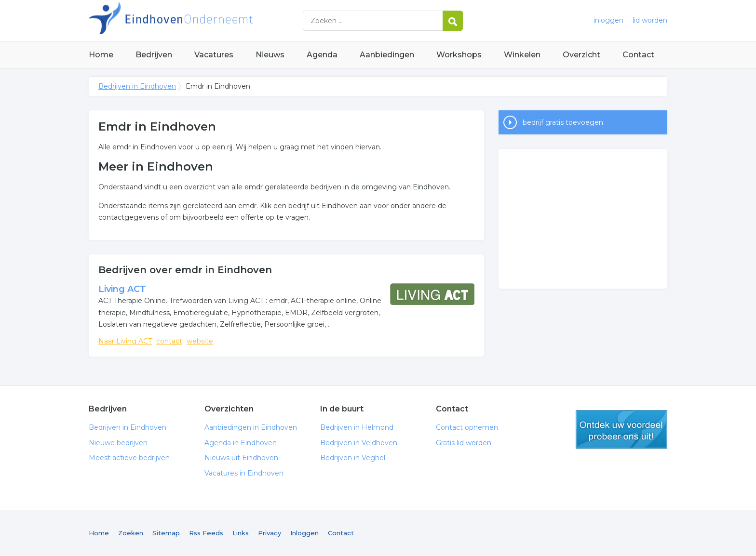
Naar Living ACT (125, 341)
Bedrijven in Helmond (357, 427)
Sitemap (166, 533)
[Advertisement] (583, 219)
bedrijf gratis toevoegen (563, 122)
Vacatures (214, 55)
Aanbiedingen (387, 55)
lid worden (650, 20)
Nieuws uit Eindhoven (241, 458)
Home (101, 55)
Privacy (270, 533)
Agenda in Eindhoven (241, 443)
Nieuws (270, 55)
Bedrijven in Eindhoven (209, 20)
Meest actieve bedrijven (129, 458)
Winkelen (522, 55)
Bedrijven (154, 55)
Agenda (322, 55)
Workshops (459, 55)
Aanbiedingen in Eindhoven (251, 427)
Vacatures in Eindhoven (244, 473)
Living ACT (122, 289)
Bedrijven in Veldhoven (359, 443)
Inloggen (304, 533)
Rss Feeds (206, 533)
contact (169, 341)
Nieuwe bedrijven (118, 443)
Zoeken (131, 533)
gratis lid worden (621, 429)
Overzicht (581, 55)
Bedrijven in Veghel (353, 458)
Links (241, 533)
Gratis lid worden (464, 443)
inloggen (608, 20)
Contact (638, 55)
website (200, 341)
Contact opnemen (467, 427)
